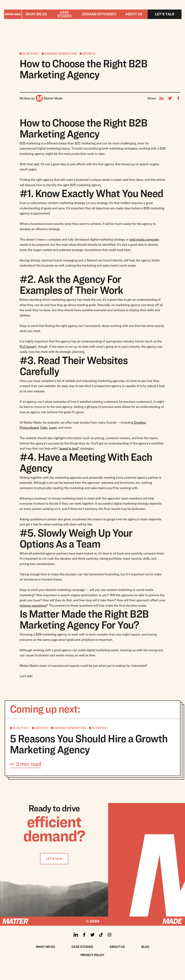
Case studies (64, 14)
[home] (13, 14)
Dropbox (140, 422)
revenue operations (33, 605)
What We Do (45, 947)
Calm (44, 428)
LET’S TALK (54, 859)
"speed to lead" (69, 448)
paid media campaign (144, 239)
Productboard (29, 428)
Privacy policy (92, 955)
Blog (145, 947)
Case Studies (82, 947)
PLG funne (27, 347)
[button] (36, 14)
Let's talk (165, 14)
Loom (53, 428)
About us (134, 14)
